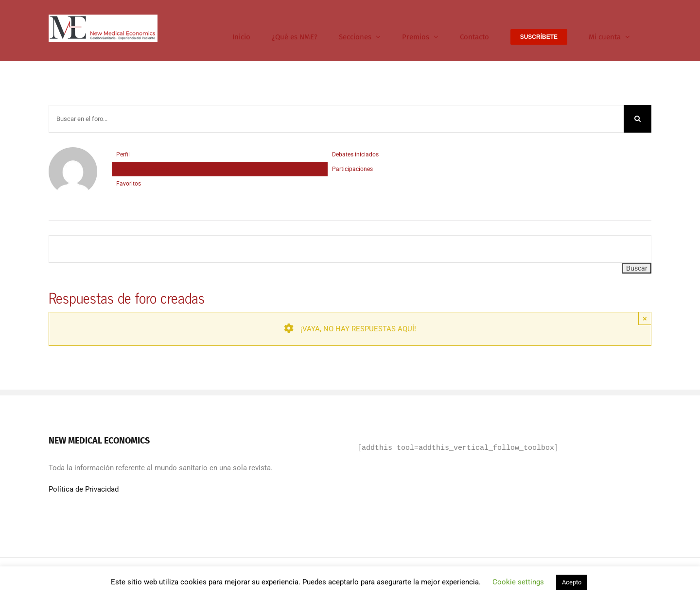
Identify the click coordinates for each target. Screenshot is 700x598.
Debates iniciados (355, 154)
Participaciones (352, 169)
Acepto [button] (572, 582)
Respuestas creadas (142, 169)
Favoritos (129, 184)
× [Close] (645, 318)
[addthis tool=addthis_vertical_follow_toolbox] (458, 448)
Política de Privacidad (84, 489)
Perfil (123, 154)
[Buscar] (638, 119)
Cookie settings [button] (518, 582)
